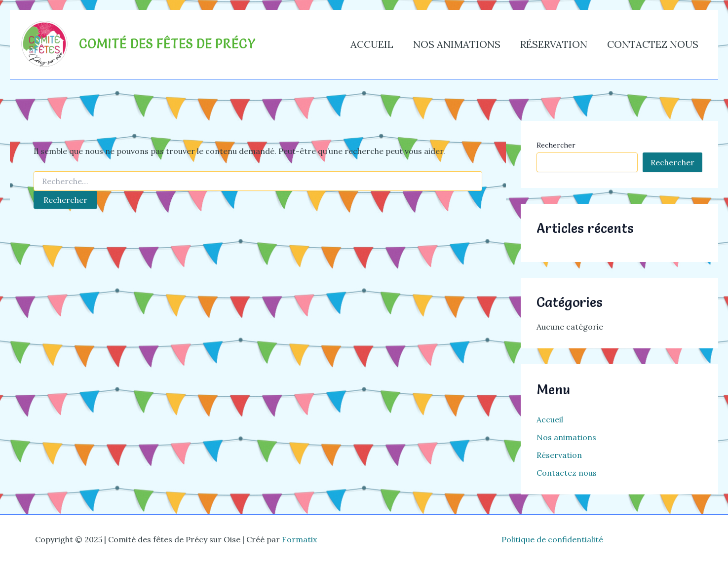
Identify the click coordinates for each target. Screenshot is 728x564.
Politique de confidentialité (552, 539)
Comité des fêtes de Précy (167, 44)
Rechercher (556, 145)
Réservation (554, 44)
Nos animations (457, 44)
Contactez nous (653, 44)
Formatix (299, 539)
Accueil (372, 44)
